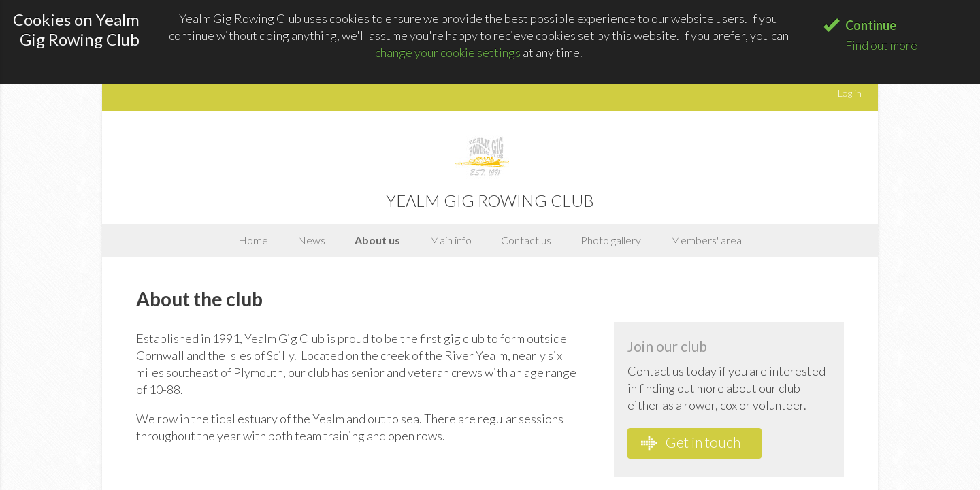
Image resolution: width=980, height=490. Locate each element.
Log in (850, 93)
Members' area (706, 240)
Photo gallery (611, 240)
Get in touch (691, 442)
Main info (451, 240)
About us (377, 240)
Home (253, 240)
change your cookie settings (448, 52)
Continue (871, 25)
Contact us (526, 240)
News (311, 240)
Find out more (881, 45)
